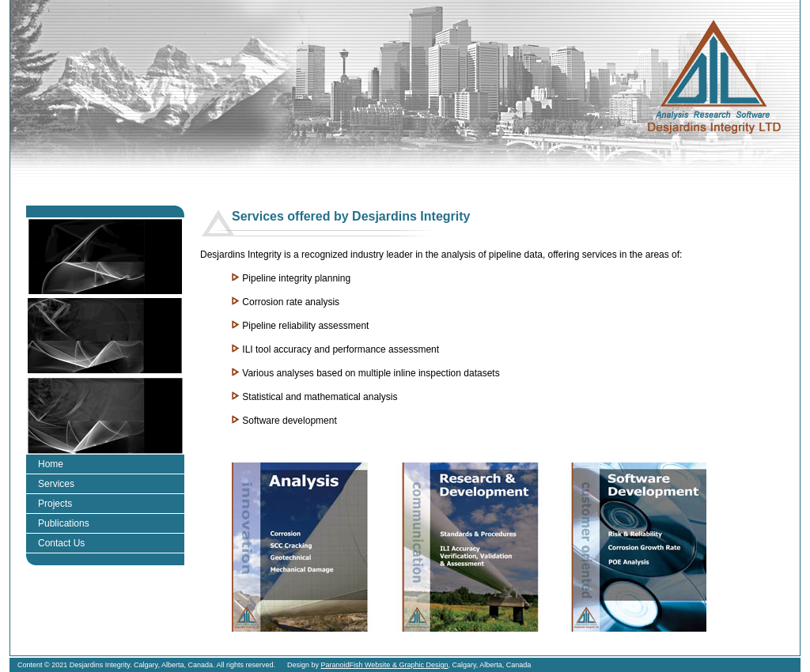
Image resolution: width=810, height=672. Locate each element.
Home (51, 464)
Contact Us (61, 543)
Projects (55, 504)
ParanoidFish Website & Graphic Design (385, 665)
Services (56, 484)
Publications (64, 523)
